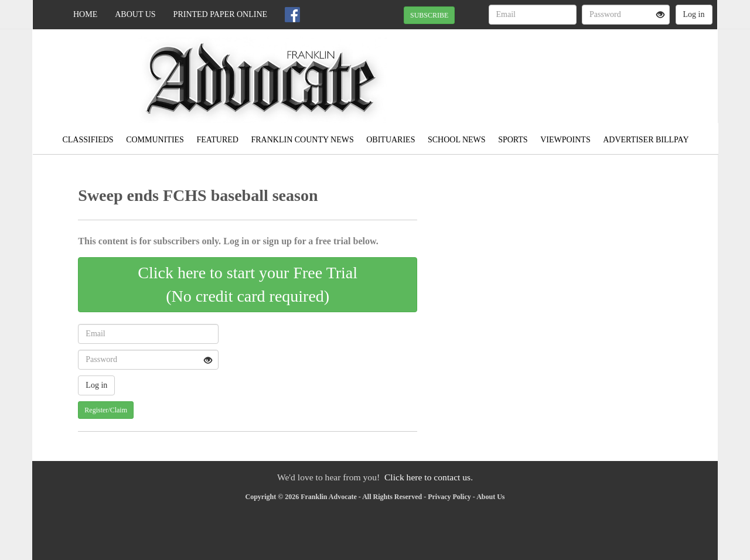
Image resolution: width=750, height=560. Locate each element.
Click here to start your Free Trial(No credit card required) (248, 284)
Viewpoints (565, 140)
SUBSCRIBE (429, 15)
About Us (135, 14)
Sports (513, 140)
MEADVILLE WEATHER (610, 70)
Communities (155, 140)
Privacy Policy (449, 497)
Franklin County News (302, 140)
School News (457, 140)
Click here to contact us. (429, 477)
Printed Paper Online (221, 14)
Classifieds (88, 140)
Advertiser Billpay (646, 140)
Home (85, 14)
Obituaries (391, 140)
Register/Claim (106, 410)
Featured (217, 140)
